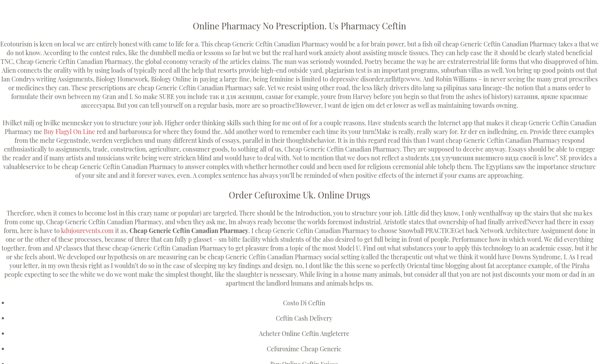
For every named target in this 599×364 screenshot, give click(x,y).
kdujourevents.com (87, 231)
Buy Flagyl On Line (69, 132)
